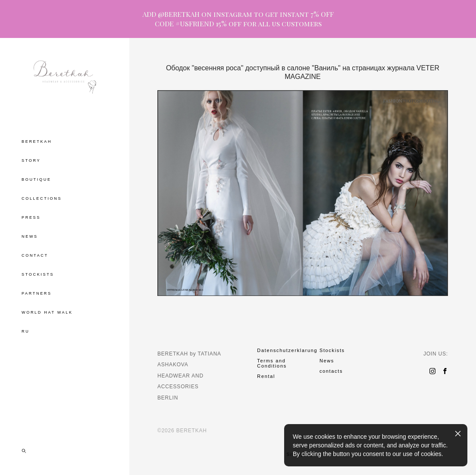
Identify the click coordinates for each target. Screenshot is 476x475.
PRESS (31, 217)
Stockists (332, 350)
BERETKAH (37, 142)
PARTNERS (37, 293)
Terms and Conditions (272, 363)
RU (25, 331)
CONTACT (35, 255)
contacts (331, 371)
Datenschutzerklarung (287, 350)
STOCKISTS (38, 274)
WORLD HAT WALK (47, 312)
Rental (266, 376)
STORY (31, 160)
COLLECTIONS (42, 198)
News (327, 361)
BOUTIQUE (36, 179)
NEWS (30, 236)
